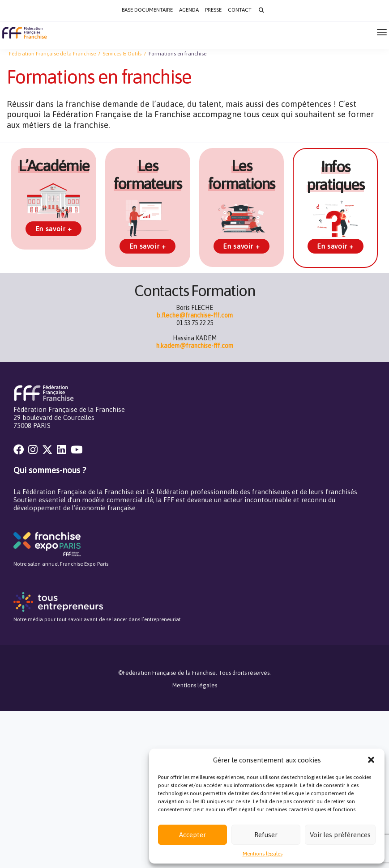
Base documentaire (147, 10)
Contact (240, 10)
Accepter (192, 835)
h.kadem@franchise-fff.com (195, 346)
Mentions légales (263, 854)
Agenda (189, 10)
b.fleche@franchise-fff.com (195, 315)
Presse (213, 10)
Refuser (266, 835)
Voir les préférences (340, 835)
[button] (371, 760)
